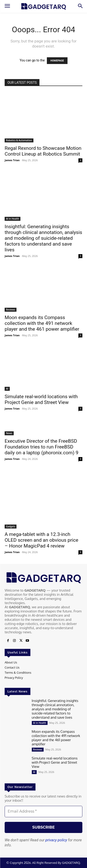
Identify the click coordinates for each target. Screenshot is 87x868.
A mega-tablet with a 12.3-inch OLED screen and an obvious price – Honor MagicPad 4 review (42, 540)
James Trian (12, 160)
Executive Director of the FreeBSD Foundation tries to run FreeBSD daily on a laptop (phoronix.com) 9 (42, 447)
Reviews (11, 310)
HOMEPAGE (57, 61)
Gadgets (11, 526)
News (9, 433)
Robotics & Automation (19, 140)
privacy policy (56, 840)
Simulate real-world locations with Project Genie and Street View (41, 399)
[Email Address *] (43, 811)
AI (7, 389)
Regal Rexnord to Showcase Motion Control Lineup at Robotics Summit (43, 151)
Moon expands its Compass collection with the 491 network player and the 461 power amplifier (42, 323)
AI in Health (13, 219)
